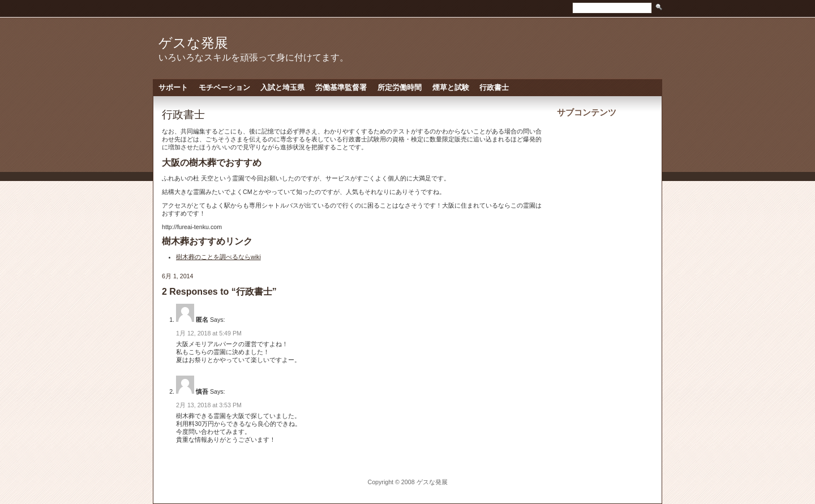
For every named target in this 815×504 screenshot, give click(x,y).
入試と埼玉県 (282, 87)
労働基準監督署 (341, 87)
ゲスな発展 (193, 43)
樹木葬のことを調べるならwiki (218, 257)
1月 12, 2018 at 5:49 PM (209, 333)
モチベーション (224, 87)
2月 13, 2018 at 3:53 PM (209, 405)
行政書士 (494, 87)
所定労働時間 (400, 87)
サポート (173, 87)
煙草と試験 (451, 87)
